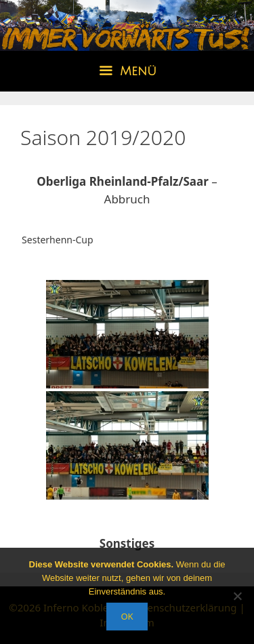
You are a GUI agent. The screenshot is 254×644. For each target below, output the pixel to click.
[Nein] (237, 596)
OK (127, 616)
